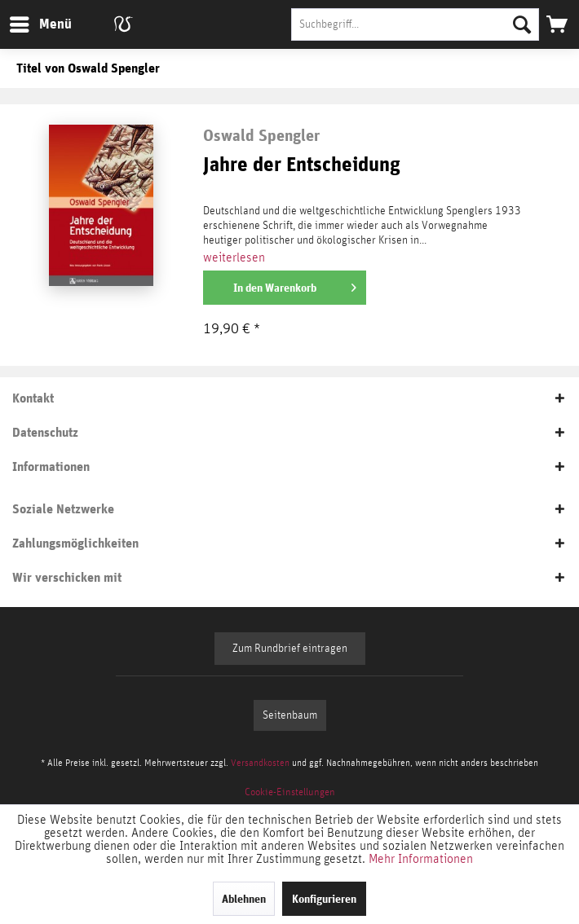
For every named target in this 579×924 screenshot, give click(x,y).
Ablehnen (244, 899)
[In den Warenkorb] (285, 288)
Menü (29, 22)
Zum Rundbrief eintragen (290, 649)
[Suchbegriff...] (415, 24)
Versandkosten (260, 763)
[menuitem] (40, 24)
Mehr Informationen (421, 859)
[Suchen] (522, 24)
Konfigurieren (324, 899)
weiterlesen (234, 257)
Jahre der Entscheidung (302, 165)
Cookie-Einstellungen (290, 792)
